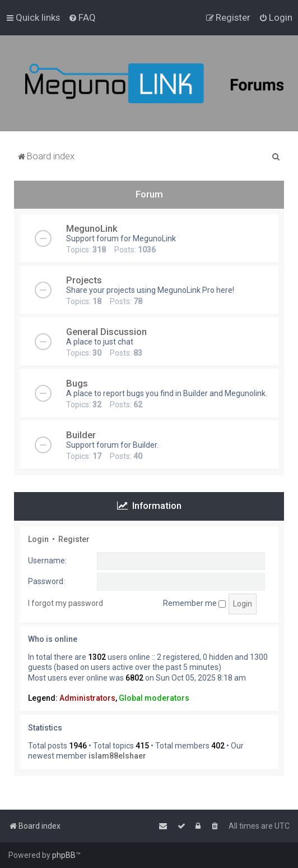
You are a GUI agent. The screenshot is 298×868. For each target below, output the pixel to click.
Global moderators (154, 698)
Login (38, 539)
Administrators (87, 698)
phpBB (64, 855)
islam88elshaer (117, 756)
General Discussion (106, 332)
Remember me (194, 603)
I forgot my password (66, 603)
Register (74, 539)
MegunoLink (92, 228)
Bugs (77, 383)
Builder (81, 435)
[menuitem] (82, 17)
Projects (84, 280)
